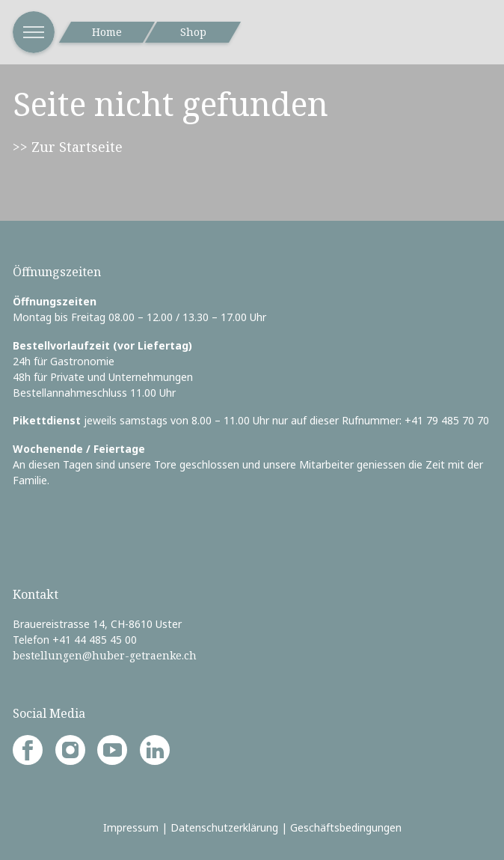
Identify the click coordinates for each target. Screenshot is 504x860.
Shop (193, 32)
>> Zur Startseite (68, 147)
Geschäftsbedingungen (346, 827)
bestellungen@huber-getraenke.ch (105, 655)
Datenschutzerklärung (224, 827)
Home (107, 32)
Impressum (131, 827)
